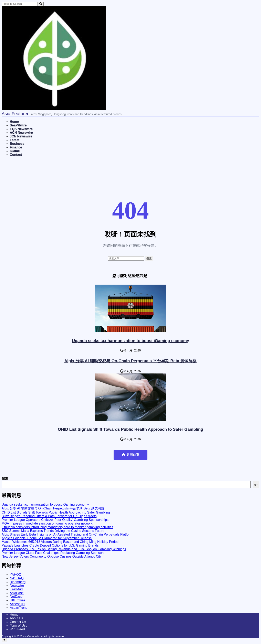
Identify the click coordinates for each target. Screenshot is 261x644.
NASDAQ (17, 578)
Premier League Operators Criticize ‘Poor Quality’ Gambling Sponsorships (55, 520)
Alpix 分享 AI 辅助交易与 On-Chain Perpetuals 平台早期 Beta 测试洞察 (131, 361)
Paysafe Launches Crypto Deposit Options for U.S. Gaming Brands (50, 545)
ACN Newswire (21, 133)
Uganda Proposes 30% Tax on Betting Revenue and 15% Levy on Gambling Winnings (64, 549)
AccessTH (17, 604)
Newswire (17, 586)
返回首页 (130, 455)
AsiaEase (17, 593)
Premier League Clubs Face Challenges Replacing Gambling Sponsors (53, 553)
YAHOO (16, 575)
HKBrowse (18, 600)
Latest (15, 140)
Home (14, 122)
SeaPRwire (18, 125)
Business (17, 144)
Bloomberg (18, 582)
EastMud (16, 589)
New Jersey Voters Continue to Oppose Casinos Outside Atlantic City (52, 556)
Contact (16, 155)
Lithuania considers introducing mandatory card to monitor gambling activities (57, 527)
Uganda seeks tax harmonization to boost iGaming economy (131, 341)
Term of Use (19, 626)
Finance (16, 147)
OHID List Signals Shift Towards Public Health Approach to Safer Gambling (130, 429)
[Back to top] (4, 640)
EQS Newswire (21, 129)
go (256, 484)
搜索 (5, 478)
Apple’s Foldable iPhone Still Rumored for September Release (47, 538)
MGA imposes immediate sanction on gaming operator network (47, 523)
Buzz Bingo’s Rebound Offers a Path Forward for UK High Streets (49, 516)
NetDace (16, 597)
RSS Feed (17, 629)
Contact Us (18, 622)
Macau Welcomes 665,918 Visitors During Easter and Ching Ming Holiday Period (60, 542)
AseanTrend (19, 608)
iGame (15, 151)
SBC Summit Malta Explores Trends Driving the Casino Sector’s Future (53, 531)
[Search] (41, 4)
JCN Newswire (21, 136)
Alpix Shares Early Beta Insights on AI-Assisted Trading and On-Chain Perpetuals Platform (67, 534)
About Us (17, 618)
